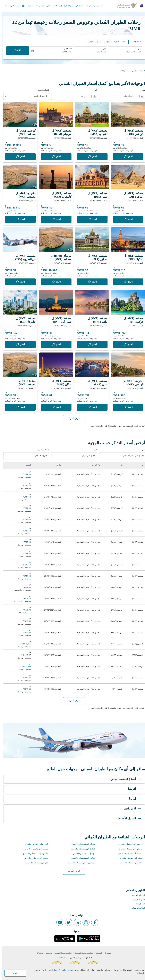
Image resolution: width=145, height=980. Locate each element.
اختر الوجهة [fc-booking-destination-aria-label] (100, 52)
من (138, 49)
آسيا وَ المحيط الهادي (125, 779)
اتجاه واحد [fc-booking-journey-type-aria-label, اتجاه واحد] (135, 42)
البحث (16, 51)
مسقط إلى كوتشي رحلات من (34, 849)
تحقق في (78, 6)
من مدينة (47, 953)
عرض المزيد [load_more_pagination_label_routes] (73, 871)
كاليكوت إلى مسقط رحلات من (34, 854)
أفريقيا (134, 789)
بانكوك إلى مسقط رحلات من (82, 849)
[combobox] (119, 96)
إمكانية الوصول (137, 908)
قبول (14, 973)
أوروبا (134, 799)
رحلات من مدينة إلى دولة (62, 953)
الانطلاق (66, 49)
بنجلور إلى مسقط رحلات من (129, 858)
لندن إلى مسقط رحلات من (36, 863)
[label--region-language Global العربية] (13, 6)
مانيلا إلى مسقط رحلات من (130, 863)
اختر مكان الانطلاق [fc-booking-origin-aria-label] (131, 52)
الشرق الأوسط (129, 819)
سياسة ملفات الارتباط (62, 970)
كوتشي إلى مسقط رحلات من (129, 844)
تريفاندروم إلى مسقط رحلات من (80, 863)
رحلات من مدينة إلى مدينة (82, 953)
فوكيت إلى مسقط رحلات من (82, 858)
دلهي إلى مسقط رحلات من (82, 854)
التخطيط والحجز (92, 6)
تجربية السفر (41, 6)
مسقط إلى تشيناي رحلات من (129, 854)
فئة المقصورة (42, 90)
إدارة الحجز (55, 6)
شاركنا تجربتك (137, 900)
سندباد (29, 6)
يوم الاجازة (67, 6)
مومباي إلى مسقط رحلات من (129, 849)
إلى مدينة (97, 953)
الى (103, 49)
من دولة (38, 953)
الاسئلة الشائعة (137, 895)
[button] (113, 42)
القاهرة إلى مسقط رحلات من (34, 844)
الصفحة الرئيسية (136, 71)
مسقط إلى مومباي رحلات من (34, 858)
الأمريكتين (132, 809)
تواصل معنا (139, 904)
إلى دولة (106, 953)
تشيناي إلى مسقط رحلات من (82, 844)
